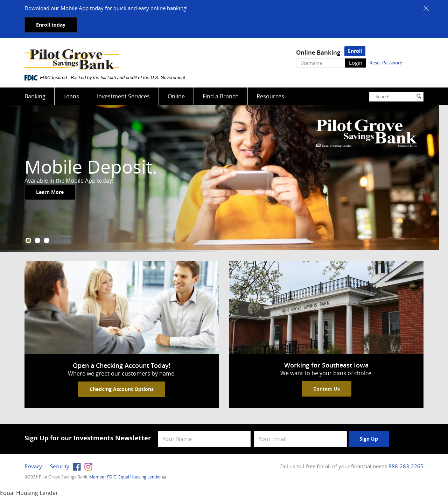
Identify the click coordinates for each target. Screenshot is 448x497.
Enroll (355, 51)
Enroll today (51, 25)
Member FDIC (103, 477)
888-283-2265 (406, 466)
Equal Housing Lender (140, 477)
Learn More (50, 192)
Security (60, 466)
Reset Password (386, 63)
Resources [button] (270, 96)
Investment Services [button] (123, 96)
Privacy (33, 466)
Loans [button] (71, 96)
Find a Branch (221, 96)
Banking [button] (35, 96)
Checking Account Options (122, 389)
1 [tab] (28, 240)
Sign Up (369, 439)
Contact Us (327, 389)
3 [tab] (47, 240)
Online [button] (176, 96)
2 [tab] (37, 240)
